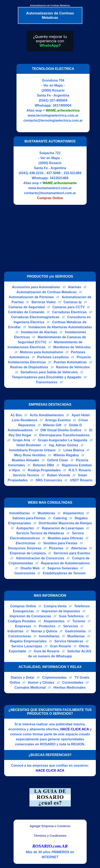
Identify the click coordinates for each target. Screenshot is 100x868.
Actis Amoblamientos (47, 415)
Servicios (70, 626)
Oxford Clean (57, 460)
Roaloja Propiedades (44, 470)
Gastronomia (25, 573)
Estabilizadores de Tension (64, 573)
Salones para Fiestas (29, 518)
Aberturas (79, 548)
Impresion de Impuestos (61, 611)
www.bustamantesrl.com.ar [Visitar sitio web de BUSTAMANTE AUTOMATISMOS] (50, 188)
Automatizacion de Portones (31, 297)
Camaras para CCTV (68, 307)
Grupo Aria (21, 440)
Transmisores (47, 382)
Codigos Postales (22, 621)
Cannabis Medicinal (30, 687)
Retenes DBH (43, 465)
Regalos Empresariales (28, 641)
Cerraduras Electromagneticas (35, 317)
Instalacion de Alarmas (39, 332)
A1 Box (16, 415)
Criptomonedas (54, 677)
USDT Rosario (81, 480)
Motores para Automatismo (42, 352)
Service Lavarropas (27, 646)
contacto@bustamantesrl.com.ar (50, 193)
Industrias (15, 631)
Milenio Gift (52, 425)
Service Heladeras (69, 641)
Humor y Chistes (41, 682)
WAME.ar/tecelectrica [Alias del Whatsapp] (63, 110)
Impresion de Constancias (30, 616)
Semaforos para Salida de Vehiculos (49, 372)
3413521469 (59, 178)
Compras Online (23, 606)
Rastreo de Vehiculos (73, 367)
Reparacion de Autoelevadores (65, 563)
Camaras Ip (73, 302)
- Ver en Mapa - (53, 85)
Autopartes (25, 528)
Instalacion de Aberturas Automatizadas (60, 327)
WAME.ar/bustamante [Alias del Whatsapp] (60, 183)
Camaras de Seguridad (27, 307)
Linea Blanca (74, 450)
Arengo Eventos (58, 420)
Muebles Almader (25, 460)
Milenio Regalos (66, 455)
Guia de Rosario (47, 651)
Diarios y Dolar (22, 677)
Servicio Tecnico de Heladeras (40, 533)
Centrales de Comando (26, 312)
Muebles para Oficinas (65, 538)
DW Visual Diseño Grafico (61, 430)
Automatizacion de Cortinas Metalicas (47, 292)
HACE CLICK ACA (75, 729)
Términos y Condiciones (50, 836)
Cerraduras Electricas (69, 312)
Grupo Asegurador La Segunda (63, 440)
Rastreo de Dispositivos (29, 367)
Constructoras (20, 636)
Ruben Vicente (59, 475)
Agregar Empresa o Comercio (50, 826)
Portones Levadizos (53, 357)
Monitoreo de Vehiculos (72, 347)
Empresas (23, 626)
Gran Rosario (60, 646)
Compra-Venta (55, 606)
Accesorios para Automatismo (36, 287)
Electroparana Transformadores (65, 435)
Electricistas (25, 543)
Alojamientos (73, 513)
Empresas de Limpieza (28, 553)
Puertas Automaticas (70, 362)
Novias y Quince (44, 631)
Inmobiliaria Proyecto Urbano (32, 450)
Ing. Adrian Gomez (64, 445)
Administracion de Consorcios (40, 558)
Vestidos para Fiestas (60, 543)
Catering (60, 518)
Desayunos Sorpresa (25, 548)
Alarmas (74, 287)
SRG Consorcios (49, 480)
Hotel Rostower (29, 445)
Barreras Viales (44, 302)
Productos (47, 626)
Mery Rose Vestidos (30, 455)
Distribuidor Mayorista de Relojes (65, 523)
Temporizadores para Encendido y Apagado (47, 377)
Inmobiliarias (20, 513)
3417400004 (62, 105)
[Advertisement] (48, 238)
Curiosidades (73, 682)
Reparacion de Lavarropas (63, 528)
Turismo (79, 621)
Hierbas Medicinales (70, 687)
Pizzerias (56, 548)
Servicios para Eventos (72, 553)
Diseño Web (30, 568)
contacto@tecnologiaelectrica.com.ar (53, 120)
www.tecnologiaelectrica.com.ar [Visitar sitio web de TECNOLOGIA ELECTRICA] (53, 115)
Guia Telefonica (71, 616)
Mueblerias (46, 513)
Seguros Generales (63, 568)
